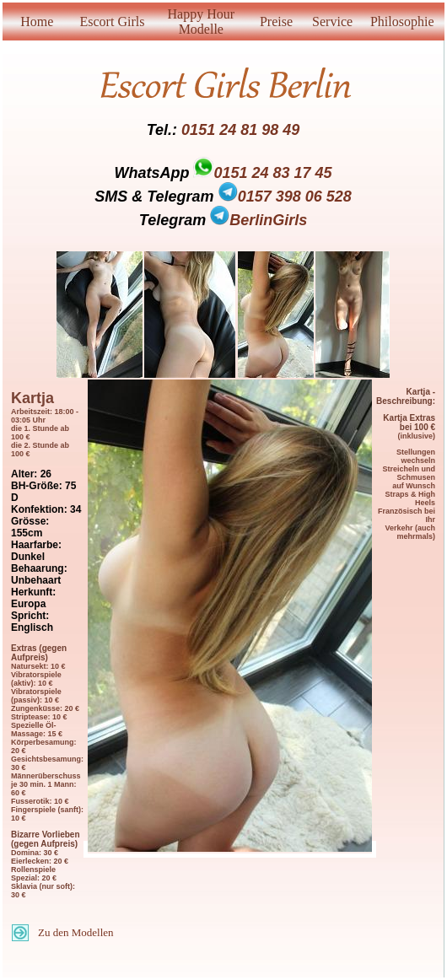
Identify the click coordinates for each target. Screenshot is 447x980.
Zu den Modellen (76, 932)
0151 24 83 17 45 (272, 173)
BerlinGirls (259, 220)
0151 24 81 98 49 (240, 130)
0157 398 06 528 (285, 197)
